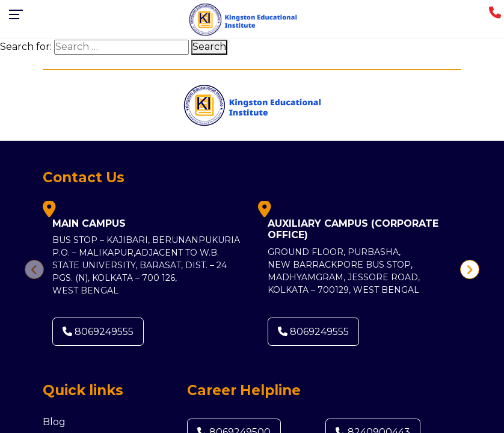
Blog (54, 422)
